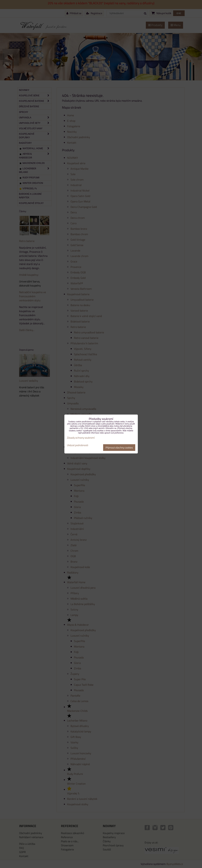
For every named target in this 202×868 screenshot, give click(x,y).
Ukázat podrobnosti (78, 445)
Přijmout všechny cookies (119, 448)
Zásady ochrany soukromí (81, 438)
